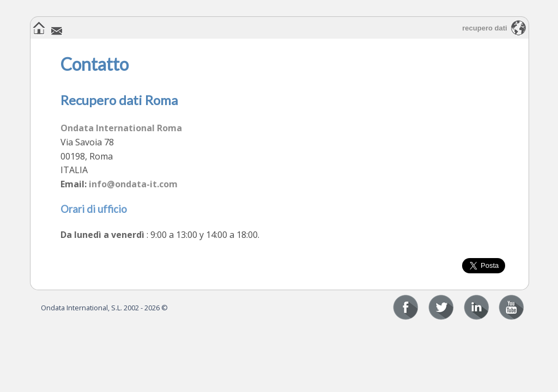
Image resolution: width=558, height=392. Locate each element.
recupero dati (484, 28)
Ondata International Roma (121, 128)
